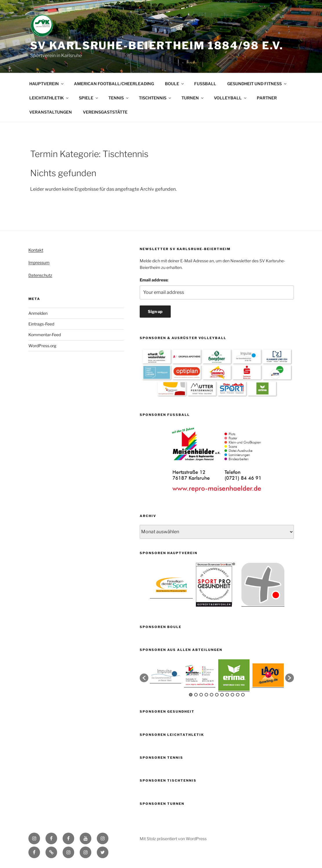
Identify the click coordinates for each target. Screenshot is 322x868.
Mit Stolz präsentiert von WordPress (173, 839)
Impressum (39, 262)
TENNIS (119, 98)
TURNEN (193, 98)
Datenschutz (40, 275)
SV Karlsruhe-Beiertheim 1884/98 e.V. (157, 46)
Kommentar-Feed (45, 335)
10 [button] (238, 695)
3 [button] (201, 695)
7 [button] (222, 695)
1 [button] (191, 695)
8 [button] (227, 695)
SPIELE (89, 98)
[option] (217, 460)
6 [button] (217, 695)
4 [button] (206, 695)
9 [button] (232, 695)
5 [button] (212, 695)
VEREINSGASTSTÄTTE (105, 112)
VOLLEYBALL (231, 98)
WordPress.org (42, 346)
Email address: (154, 280)
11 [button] (243, 695)
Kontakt (36, 250)
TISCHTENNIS (155, 98)
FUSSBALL (205, 84)
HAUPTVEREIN (47, 84)
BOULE (175, 84)
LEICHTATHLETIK (49, 98)
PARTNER (267, 98)
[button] (144, 678)
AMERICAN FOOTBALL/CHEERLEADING (114, 84)
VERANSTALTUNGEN (51, 112)
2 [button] (196, 695)
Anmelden (38, 313)
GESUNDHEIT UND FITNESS (257, 84)
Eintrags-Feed (41, 324)
